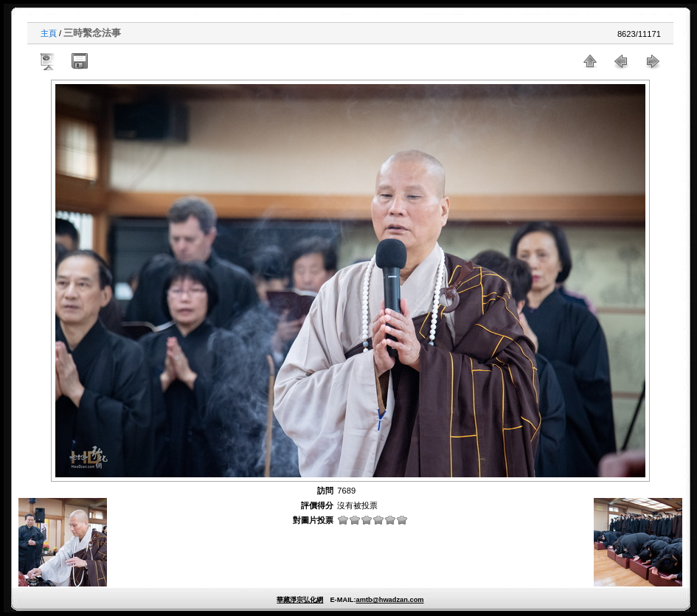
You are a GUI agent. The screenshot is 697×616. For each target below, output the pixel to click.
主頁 (49, 33)
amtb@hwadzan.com (389, 600)
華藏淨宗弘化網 (300, 600)
